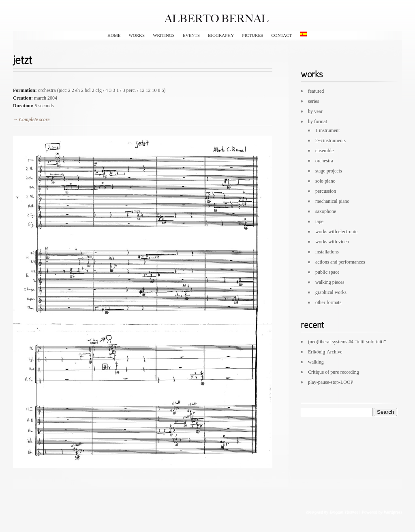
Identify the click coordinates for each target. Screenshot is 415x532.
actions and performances (340, 262)
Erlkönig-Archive (325, 352)
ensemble (324, 151)
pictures (252, 35)
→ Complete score (31, 119)
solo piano (325, 181)
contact (281, 35)
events (191, 35)
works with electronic (336, 232)
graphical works (331, 292)
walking (316, 362)
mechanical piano (332, 201)
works (137, 35)
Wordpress (393, 512)
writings (164, 35)
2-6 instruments (331, 140)
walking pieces (330, 282)
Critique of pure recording (334, 372)
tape (319, 221)
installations (327, 252)
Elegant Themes (343, 512)
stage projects (329, 171)
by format (318, 121)
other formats (328, 302)
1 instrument (327, 130)
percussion (326, 191)
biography (221, 35)
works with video (332, 242)
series (313, 101)
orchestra (324, 161)
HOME (114, 35)
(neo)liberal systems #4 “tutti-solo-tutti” (347, 342)
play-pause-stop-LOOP (331, 382)
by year (315, 111)
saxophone (326, 211)
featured (316, 91)
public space (327, 272)
